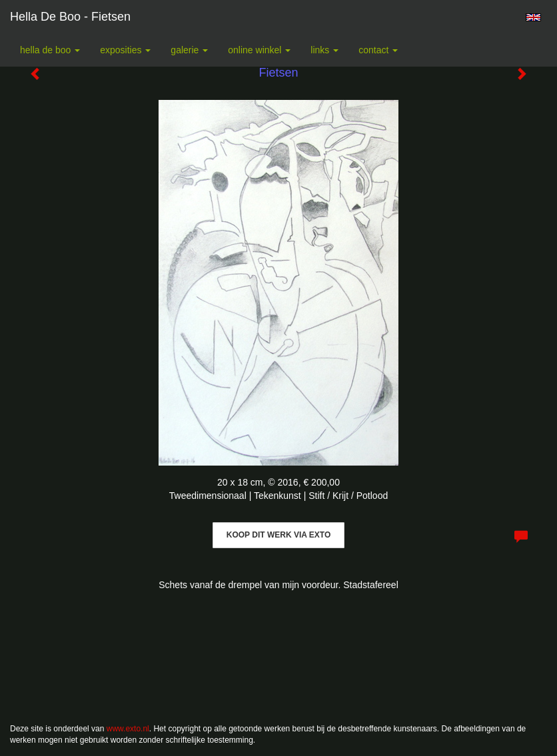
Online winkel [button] (259, 50)
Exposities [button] (125, 50)
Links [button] (324, 50)
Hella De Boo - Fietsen (70, 17)
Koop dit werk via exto (278, 535)
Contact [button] (378, 50)
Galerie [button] (189, 50)
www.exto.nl (128, 729)
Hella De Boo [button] (50, 50)
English (533, 17)
